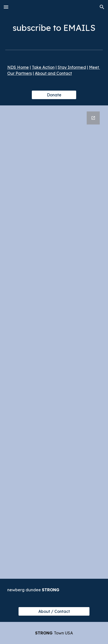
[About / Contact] (54, 611)
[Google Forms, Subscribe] (54, 342)
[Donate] (54, 95)
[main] (54, 28)
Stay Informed (72, 67)
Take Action (43, 67)
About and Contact (53, 73)
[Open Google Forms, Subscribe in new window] (93, 118)
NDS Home (18, 67)
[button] (6, 7)
